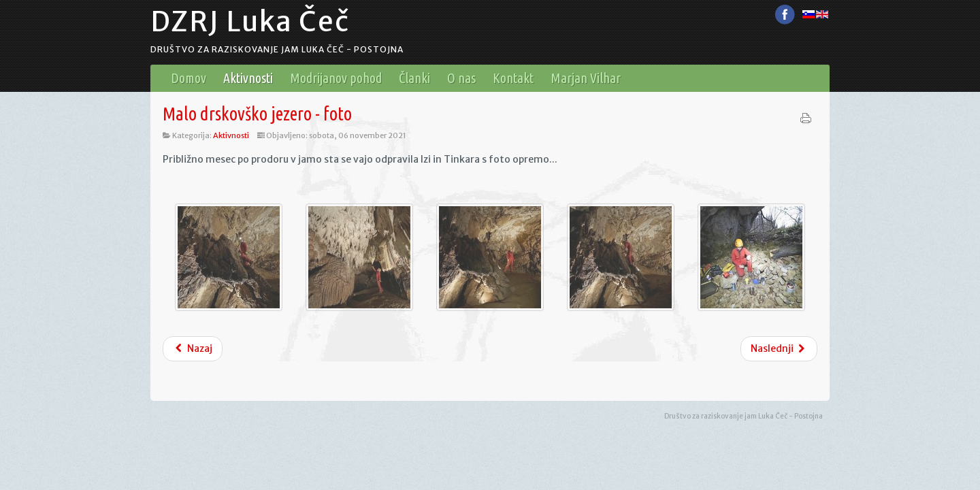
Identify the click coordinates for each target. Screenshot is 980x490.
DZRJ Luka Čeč (250, 22)
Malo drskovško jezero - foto (257, 114)
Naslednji (779, 348)
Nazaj (193, 348)
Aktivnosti (231, 135)
